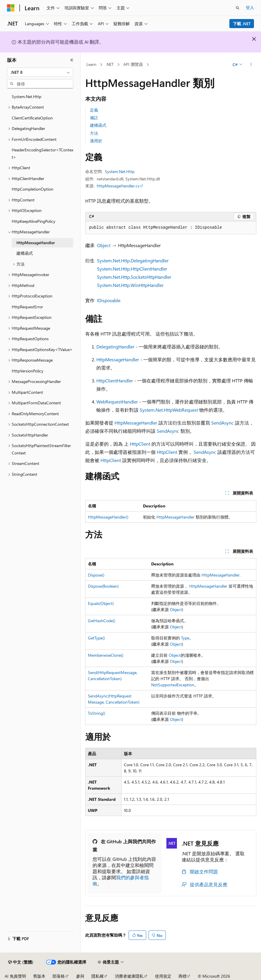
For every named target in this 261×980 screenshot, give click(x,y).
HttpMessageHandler (118, 359)
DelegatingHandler (115, 347)
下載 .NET (242, 24)
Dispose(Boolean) (103, 586)
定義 (94, 110)
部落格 (59, 976)
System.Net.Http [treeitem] (27, 96)
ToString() (97, 713)
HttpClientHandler (115, 380)
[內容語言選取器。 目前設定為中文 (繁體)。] (21, 962)
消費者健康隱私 (129, 976)
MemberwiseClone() (106, 655)
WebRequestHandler (117, 402)
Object (104, 245)
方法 (94, 133)
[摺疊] (72, 60)
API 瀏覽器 (133, 64)
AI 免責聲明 (15, 976)
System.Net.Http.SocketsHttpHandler (134, 277)
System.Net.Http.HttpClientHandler (132, 269)
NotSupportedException (173, 685)
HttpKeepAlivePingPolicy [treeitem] (34, 221)
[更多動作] (251, 65)
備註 (94, 118)
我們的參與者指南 (121, 880)
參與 (80, 976)
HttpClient (140, 444)
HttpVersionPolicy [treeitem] (28, 371)
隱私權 (98, 976)
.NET (110, 64)
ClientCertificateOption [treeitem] (32, 118)
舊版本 (39, 976)
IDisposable (109, 300)
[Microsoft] (11, 8)
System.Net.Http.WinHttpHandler (130, 285)
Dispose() (96, 575)
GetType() (96, 638)
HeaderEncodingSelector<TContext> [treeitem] (42, 153)
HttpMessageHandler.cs (118, 186)
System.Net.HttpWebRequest (169, 410)
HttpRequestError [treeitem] (27, 307)
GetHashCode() (101, 621)
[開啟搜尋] (238, 8)
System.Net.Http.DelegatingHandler (133, 260)
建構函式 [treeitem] (25, 253)
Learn (91, 64)
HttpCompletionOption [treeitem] (33, 189)
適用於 (96, 141)
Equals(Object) (101, 603)
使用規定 (163, 976)
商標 (182, 976)
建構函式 (98, 125)
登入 (250, 7)
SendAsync (222, 423)
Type (185, 638)
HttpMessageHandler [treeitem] (36, 243)
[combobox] (40, 72)
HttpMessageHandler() (108, 517)
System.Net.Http (120, 171)
